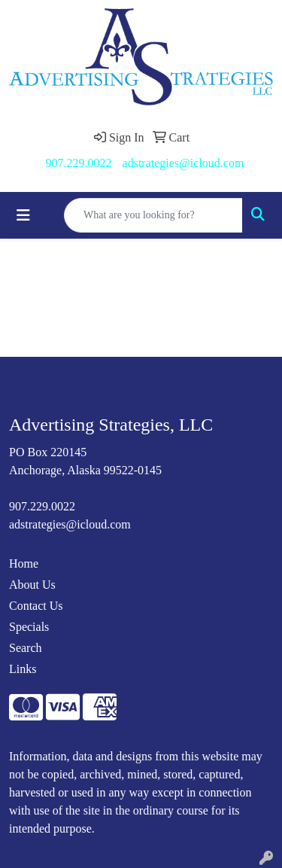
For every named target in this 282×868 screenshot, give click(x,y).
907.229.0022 (79, 163)
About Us (32, 585)
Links (23, 669)
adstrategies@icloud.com (183, 163)
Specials (29, 627)
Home (24, 563)
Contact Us (36, 606)
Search (26, 648)
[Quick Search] (153, 215)
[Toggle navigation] (23, 215)
